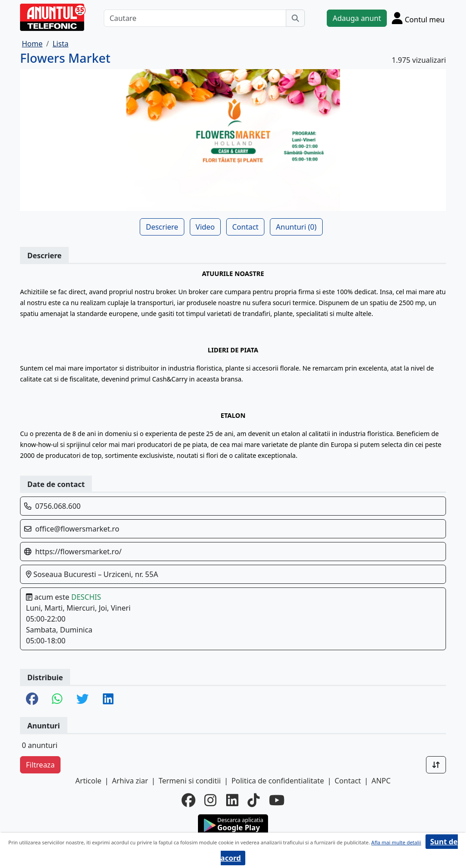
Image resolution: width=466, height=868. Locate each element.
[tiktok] (254, 800)
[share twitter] (83, 700)
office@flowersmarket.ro (77, 529)
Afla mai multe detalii (396, 842)
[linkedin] (232, 800)
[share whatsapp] (57, 700)
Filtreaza (40, 765)
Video (205, 227)
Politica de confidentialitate (278, 781)
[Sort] (436, 765)
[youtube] (277, 800)
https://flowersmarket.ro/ (78, 552)
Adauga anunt (357, 18)
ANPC (381, 781)
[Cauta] (295, 18)
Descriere (162, 227)
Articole (89, 781)
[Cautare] (195, 18)
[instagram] (210, 800)
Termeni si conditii (190, 781)
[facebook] (188, 800)
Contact (245, 227)
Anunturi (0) (296, 227)
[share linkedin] (108, 700)
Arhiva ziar (130, 781)
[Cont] (418, 18)
